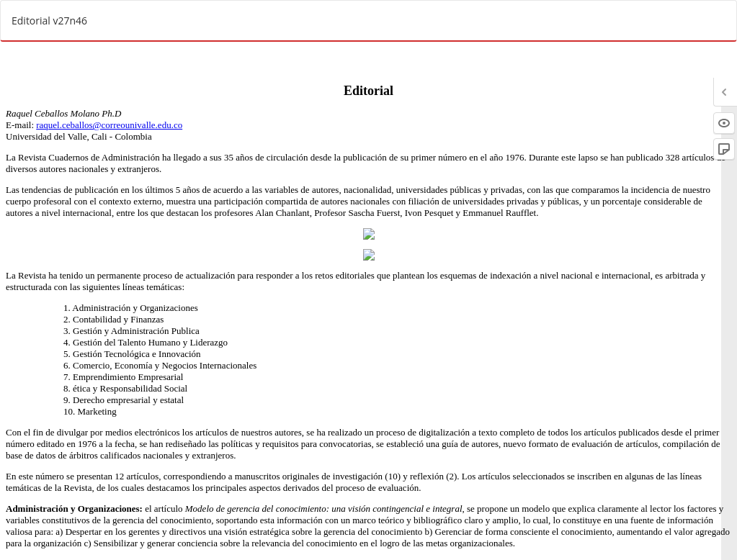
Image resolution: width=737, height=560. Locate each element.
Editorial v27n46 (49, 21)
